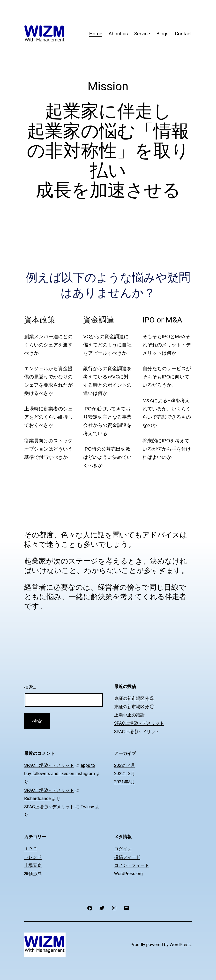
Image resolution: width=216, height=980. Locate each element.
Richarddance (37, 798)
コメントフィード (132, 865)
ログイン (123, 849)
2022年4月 (125, 765)
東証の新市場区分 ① (134, 707)
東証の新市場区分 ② (134, 698)
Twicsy (87, 807)
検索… (30, 687)
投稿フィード (127, 857)
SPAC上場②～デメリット (139, 723)
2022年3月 (125, 773)
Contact (183, 34)
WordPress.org (129, 874)
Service (142, 34)
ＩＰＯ (31, 849)
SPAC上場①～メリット (137, 732)
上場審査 (33, 865)
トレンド (33, 857)
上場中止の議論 (129, 715)
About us (118, 34)
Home (96, 34)
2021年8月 (125, 782)
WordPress (180, 945)
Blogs (162, 34)
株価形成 (33, 874)
